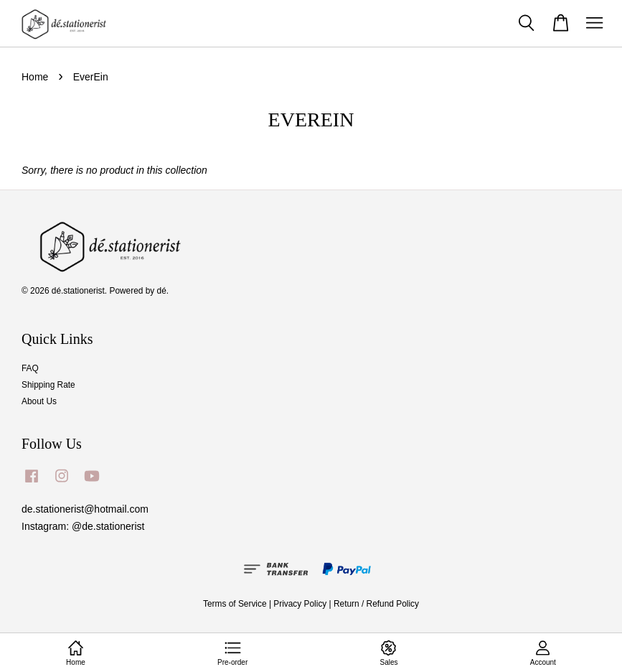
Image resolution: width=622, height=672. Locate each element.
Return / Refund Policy (376, 604)
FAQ (30, 368)
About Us (39, 401)
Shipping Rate (48, 385)
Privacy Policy (300, 604)
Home (35, 77)
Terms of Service (235, 604)
